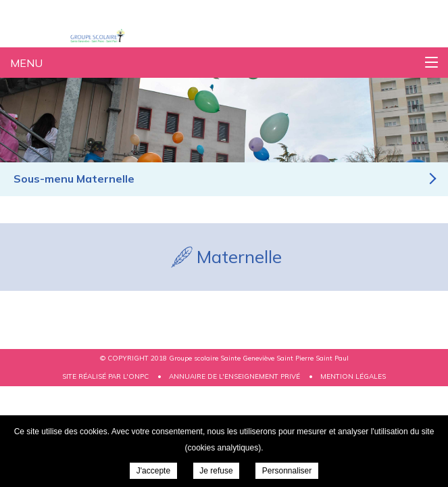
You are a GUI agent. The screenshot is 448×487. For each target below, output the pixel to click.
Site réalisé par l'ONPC (105, 376)
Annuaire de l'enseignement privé (234, 376)
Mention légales (353, 376)
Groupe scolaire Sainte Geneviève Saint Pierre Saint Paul (116, 36)
